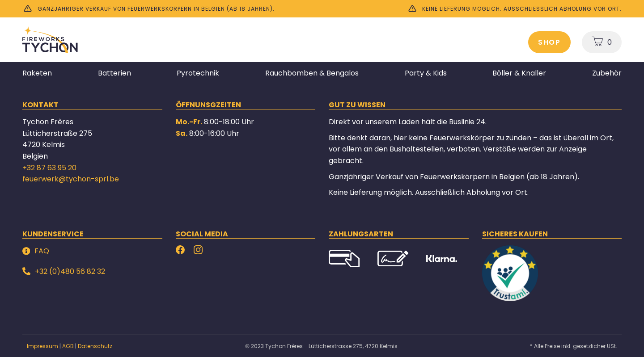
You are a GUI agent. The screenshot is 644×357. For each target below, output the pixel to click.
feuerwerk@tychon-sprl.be (71, 179)
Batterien (114, 73)
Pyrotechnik (198, 73)
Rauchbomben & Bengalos (312, 73)
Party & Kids (426, 73)
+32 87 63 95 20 (49, 168)
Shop (549, 42)
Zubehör (607, 73)
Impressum (42, 346)
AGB (68, 346)
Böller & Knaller (519, 73)
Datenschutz (95, 346)
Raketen (37, 73)
